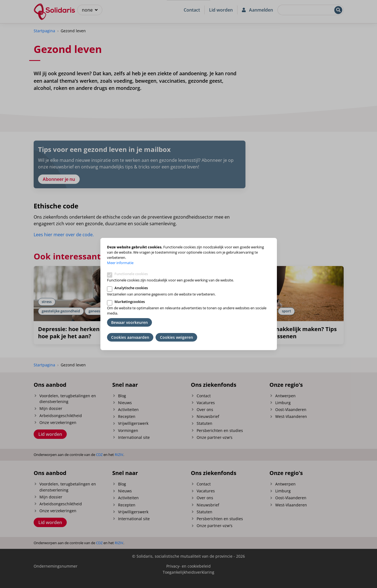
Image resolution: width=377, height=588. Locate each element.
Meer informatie (120, 263)
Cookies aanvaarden (130, 337)
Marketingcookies (130, 302)
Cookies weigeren (177, 337)
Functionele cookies (131, 274)
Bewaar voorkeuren (129, 322)
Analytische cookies (131, 288)
